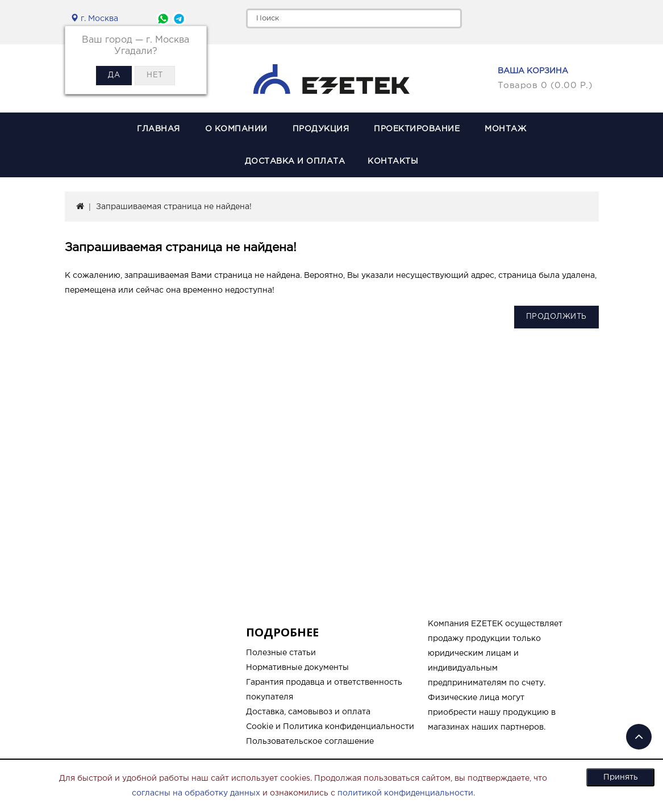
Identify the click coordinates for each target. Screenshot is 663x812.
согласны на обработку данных (196, 793)
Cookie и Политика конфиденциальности (330, 727)
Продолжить (556, 317)
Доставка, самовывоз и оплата (308, 712)
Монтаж (505, 129)
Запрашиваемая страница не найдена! (174, 207)
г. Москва (94, 19)
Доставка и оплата (295, 161)
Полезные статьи (281, 653)
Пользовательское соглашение (310, 742)
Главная (159, 129)
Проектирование (417, 129)
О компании (236, 129)
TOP (639, 737)
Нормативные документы (297, 668)
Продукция (321, 129)
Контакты (393, 161)
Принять (621, 777)
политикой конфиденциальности (405, 793)
